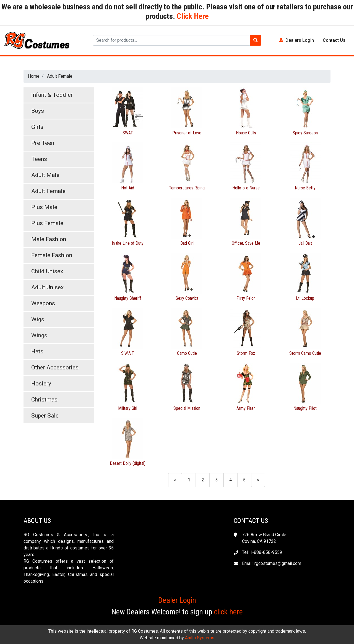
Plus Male (44, 207)
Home (34, 76)
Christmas (44, 400)
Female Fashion (52, 255)
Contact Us (334, 40)
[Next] (258, 480)
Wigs (38, 319)
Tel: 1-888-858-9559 (262, 552)
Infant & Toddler (52, 95)
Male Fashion (49, 239)
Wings (39, 335)
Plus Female (47, 223)
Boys (38, 111)
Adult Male (45, 175)
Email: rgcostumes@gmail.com (272, 563)
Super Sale (45, 416)
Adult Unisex (47, 287)
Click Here (192, 16)
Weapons (43, 303)
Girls (37, 127)
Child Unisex (47, 271)
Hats (37, 351)
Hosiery (41, 384)
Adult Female (60, 76)
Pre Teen (43, 143)
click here (228, 612)
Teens (39, 159)
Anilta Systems (200, 638)
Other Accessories (55, 367)
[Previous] (175, 480)
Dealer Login (177, 600)
